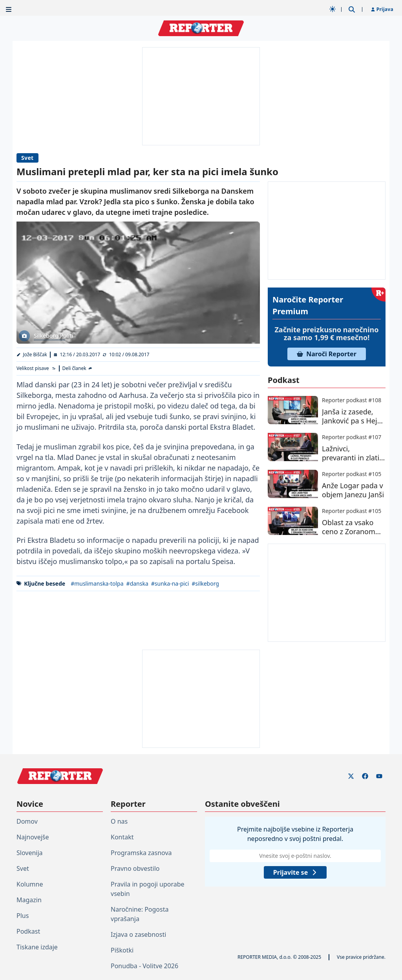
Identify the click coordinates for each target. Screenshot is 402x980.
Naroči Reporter (327, 354)
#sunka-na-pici (170, 583)
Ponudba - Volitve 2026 (144, 966)
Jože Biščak (35, 354)
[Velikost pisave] (36, 368)
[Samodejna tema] (333, 9)
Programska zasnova (141, 853)
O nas (119, 821)
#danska (137, 583)
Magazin (29, 900)
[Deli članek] (78, 368)
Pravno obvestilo (135, 868)
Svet (27, 158)
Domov (27, 821)
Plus (23, 916)
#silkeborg (205, 583)
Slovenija (30, 853)
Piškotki (122, 950)
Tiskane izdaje (37, 947)
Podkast (28, 931)
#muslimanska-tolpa (97, 583)
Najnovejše (33, 837)
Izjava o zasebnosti (138, 934)
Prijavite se (295, 872)
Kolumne (30, 884)
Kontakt (122, 837)
